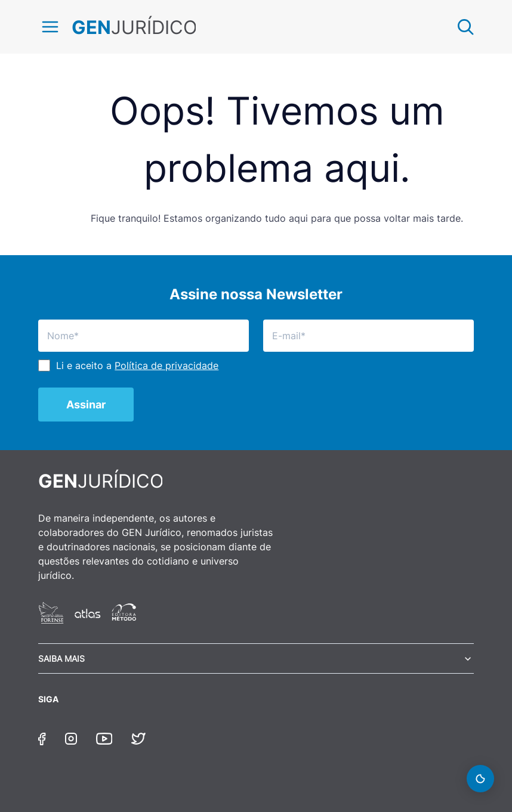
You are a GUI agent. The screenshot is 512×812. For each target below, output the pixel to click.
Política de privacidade (166, 365)
